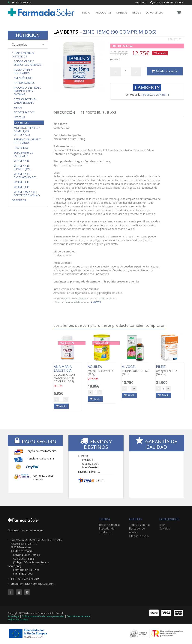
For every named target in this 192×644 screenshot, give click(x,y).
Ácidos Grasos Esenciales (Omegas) (28, 63)
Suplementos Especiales (23, 154)
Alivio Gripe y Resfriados (23, 71)
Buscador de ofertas (137, 530)
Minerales (22, 122)
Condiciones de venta (78, 616)
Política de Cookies (18, 620)
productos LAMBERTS (156, 95)
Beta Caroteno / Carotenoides (25, 101)
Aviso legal (14, 616)
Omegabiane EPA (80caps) (170, 370)
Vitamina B (21, 161)
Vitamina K (21, 187)
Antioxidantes (24, 83)
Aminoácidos (23, 78)
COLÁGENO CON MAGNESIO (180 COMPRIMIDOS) (68, 374)
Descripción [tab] (64, 112)
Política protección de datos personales (43, 616)
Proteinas (21, 148)
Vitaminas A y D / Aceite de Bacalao (27, 194)
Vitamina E (21, 182)
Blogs (137, 12)
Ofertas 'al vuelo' (139, 536)
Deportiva (19, 200)
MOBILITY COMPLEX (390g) (102, 370)
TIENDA (104, 519)
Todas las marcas (109, 525)
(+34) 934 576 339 (22, 3)
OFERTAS (136, 519)
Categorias (28, 44)
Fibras (18, 108)
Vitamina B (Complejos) (22, 167)
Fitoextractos (24, 112)
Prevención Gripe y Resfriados (27, 141)
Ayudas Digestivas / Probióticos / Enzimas (27, 91)
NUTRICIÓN (28, 35)
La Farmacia (154, 12)
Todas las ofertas (140, 525)
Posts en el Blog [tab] (98, 112)
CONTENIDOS (169, 519)
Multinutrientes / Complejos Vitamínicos (27, 131)
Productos (103, 12)
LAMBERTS (95, 302)
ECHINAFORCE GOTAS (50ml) (136, 370)
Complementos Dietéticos (23, 55)
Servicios (165, 528)
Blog (162, 525)
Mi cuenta (141, 3)
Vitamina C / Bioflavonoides (25, 176)
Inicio (86, 12)
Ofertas (122, 12)
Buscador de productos (167, 3)
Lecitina (19, 117)
